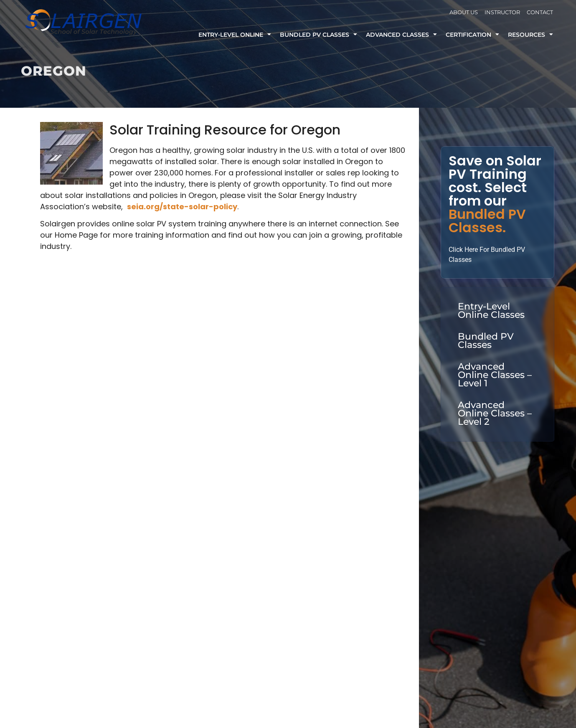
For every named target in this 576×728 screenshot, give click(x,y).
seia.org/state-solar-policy (182, 207)
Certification (472, 35)
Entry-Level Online (235, 35)
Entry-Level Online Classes (491, 311)
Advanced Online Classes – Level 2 (495, 413)
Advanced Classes (401, 35)
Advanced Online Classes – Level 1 (495, 375)
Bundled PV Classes (318, 35)
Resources (530, 35)
